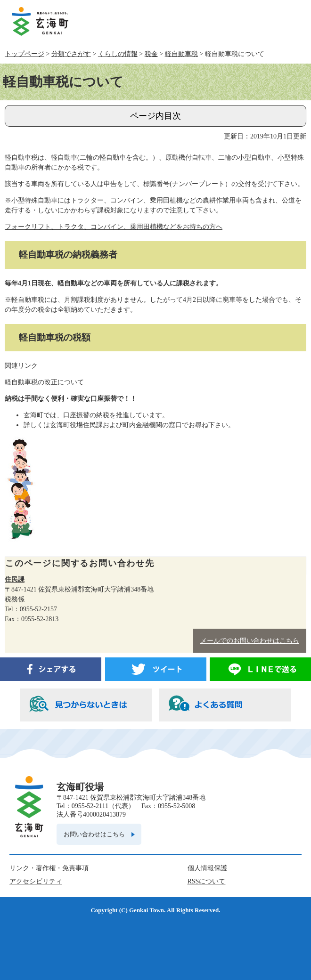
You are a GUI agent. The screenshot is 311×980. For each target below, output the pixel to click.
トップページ (25, 54)
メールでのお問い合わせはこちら (250, 641)
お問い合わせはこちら (94, 834)
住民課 (15, 579)
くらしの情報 (118, 54)
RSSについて (207, 881)
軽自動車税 (181, 54)
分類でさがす (71, 54)
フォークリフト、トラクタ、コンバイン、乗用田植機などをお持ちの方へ (114, 227)
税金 (151, 54)
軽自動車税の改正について (44, 382)
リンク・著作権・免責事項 (49, 868)
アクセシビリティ (36, 881)
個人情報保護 (207, 868)
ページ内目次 (155, 116)
